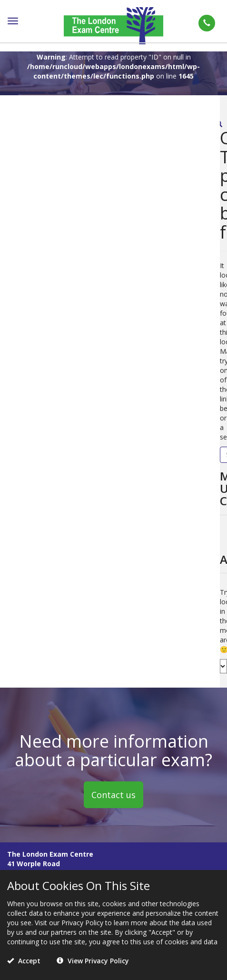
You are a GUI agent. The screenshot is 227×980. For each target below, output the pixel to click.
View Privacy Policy (93, 961)
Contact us (113, 795)
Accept (24, 961)
